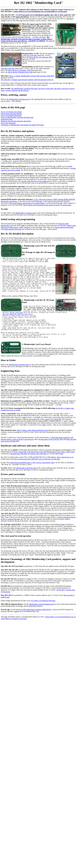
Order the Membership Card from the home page (17, 117)
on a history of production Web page (43, 614)
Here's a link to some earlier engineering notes (32, 444)
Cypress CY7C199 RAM (53, 433)
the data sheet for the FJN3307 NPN (51, 453)
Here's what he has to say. (65, 471)
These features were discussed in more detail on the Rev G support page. (47, 205)
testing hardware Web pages (64, 227)
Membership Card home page (19, 99)
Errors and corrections (8, 123)
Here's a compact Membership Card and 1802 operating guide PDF (32, 76)
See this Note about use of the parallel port (36, 181)
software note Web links (38, 467)
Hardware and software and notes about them (16, 121)
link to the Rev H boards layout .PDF (20, 72)
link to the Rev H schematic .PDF (19, 70)
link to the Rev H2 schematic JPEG (41, 57)
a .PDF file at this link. (29, 55)
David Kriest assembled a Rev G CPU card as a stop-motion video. (33, 476)
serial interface (16, 321)
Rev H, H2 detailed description (11, 116)
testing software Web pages (13, 229)
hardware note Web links (19, 467)
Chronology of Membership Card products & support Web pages (22, 125)
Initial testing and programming (11, 114)
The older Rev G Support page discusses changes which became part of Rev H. (27, 80)
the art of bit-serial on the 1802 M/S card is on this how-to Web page (37, 472)
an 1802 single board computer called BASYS (36, 623)
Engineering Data (7, 119)
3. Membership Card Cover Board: (37, 358)
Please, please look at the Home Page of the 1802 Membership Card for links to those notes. (44, 465)
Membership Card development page (41, 618)
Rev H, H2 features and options (11, 112)
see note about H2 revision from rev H (18, 323)
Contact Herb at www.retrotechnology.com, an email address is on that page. (40, 11)
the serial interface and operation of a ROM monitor (27, 203)
